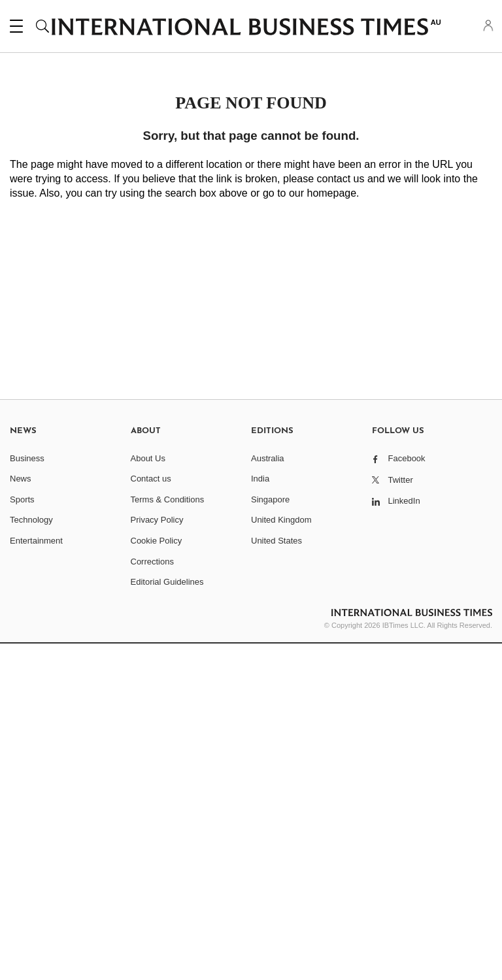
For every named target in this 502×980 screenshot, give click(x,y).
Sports (22, 499)
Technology (31, 520)
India (260, 479)
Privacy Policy (157, 520)
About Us (148, 458)
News (21, 479)
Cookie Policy (157, 541)
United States (276, 541)
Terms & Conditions (168, 499)
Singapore (270, 499)
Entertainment (36, 541)
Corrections (152, 562)
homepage (331, 193)
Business (27, 458)
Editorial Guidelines (167, 582)
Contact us (151, 479)
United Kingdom (281, 520)
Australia (268, 458)
